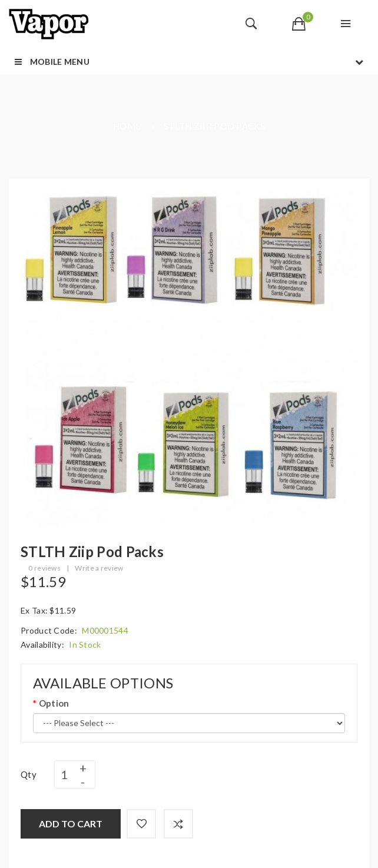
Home (127, 126)
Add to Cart (71, 824)
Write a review (99, 568)
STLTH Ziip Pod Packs (214, 126)
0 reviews (44, 568)
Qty (29, 774)
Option (54, 703)
